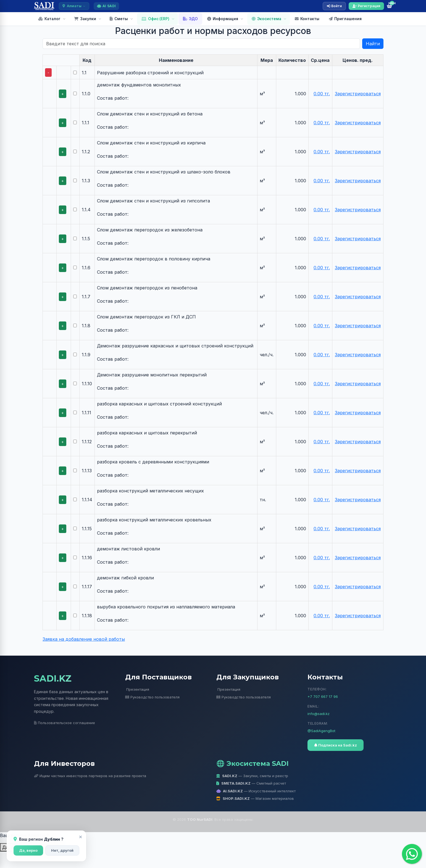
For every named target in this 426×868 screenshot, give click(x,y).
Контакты (307, 19)
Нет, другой (62, 850)
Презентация (138, 689)
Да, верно (28, 850)
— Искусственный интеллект (256, 791)
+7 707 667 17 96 (323, 696)
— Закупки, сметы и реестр (252, 776)
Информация (223, 19)
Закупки (85, 19)
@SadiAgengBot (321, 731)
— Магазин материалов (255, 798)
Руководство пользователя (152, 697)
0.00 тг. (322, 94)
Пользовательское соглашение (65, 723)
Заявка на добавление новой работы (84, 639)
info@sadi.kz (319, 714)
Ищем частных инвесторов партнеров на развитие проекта (90, 776)
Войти (334, 6)
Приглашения (345, 19)
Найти (373, 44)
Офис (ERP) (155, 19)
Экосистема (266, 19)
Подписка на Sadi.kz (336, 745)
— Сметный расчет (251, 783)
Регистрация (366, 6)
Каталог (49, 19)
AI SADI (106, 6)
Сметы (119, 19)
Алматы (74, 6)
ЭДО (190, 19)
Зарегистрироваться (358, 94)
